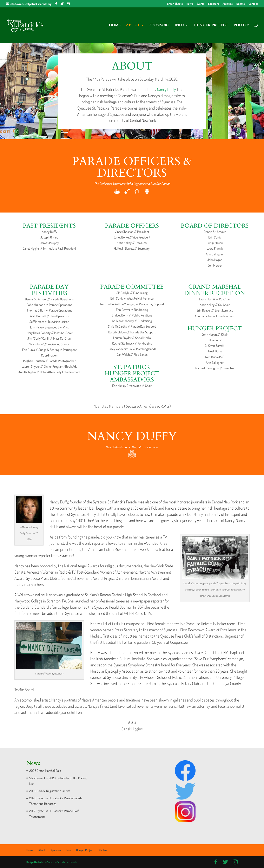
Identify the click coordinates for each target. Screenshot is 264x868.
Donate (241, 4)
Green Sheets (175, 4)
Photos (242, 26)
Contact (253, 4)
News (190, 4)
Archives (228, 4)
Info (179, 26)
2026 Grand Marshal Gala (45, 771)
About (133, 26)
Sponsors (213, 4)
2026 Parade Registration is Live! (50, 791)
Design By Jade (35, 862)
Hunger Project (211, 26)
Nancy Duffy (166, 89)
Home (115, 26)
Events (200, 4)
